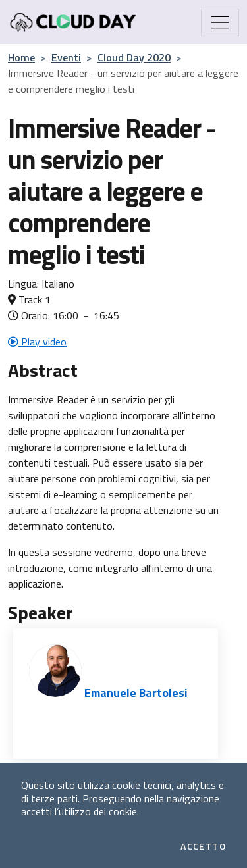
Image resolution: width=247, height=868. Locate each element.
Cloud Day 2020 (134, 57)
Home (21, 57)
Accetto (203, 846)
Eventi (66, 57)
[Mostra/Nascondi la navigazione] (220, 22)
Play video (37, 342)
